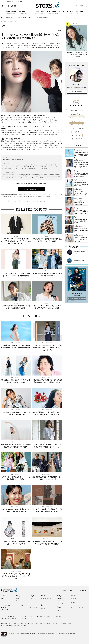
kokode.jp (3, 625)
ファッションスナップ (77, 125)
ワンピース (73, 118)
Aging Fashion (77, 132)
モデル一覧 (3, 616)
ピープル (31, 605)
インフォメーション (22, 616)
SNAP (2, 603)
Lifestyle (32, 596)
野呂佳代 (82, 128)
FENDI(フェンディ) (24, 201)
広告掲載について (50, 616)
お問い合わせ (32, 616)
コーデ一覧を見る (76, 57)
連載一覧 (43, 608)
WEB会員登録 (40, 616)
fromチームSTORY (5, 610)
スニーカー (73, 128)
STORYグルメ (32, 603)
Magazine (60, 596)
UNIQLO (83, 111)
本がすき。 (70, 623)
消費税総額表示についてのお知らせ (44, 629)
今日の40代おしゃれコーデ (6, 605)
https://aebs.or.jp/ (43, 635)
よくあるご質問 (12, 616)
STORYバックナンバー (62, 601)
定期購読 (72, 301)
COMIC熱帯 (49, 623)
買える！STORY (77, 135)
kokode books (16, 625)
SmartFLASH (42, 623)
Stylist (73, 603)
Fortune (43, 596)
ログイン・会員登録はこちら (31, 189)
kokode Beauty (9, 625)
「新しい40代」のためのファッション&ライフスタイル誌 (13, 2)
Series (43, 605)
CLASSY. (5, 623)
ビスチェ (82, 118)
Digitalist (73, 596)
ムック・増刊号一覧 (61, 603)
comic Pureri (55, 623)
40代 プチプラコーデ (77, 114)
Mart (18, 623)
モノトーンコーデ (73, 111)
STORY (14, 623)
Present (59, 607)
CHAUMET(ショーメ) (14, 201)
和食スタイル (30, 623)
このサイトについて (5, 618)
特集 (2, 601)
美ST (22, 623)
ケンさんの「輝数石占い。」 (47, 599)
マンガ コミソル (63, 623)
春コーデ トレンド (77, 139)
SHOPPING (3, 607)
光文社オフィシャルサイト (62, 616)
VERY (10, 623)
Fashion (3, 26)
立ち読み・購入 (72, 298)
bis (25, 623)
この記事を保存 (58, 30)
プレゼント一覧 (60, 610)
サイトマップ (27, 618)
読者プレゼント (43, 201)
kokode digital (23, 625)
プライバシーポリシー (17, 618)
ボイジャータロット (79, 260)
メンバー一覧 (74, 599)
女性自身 (36, 623)
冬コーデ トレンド (34, 201)
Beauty (18, 596)
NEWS (2, 599)
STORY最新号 (60, 599)
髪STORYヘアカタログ (21, 603)
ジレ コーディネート (77, 121)
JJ (1, 623)
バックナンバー (81, 298)
